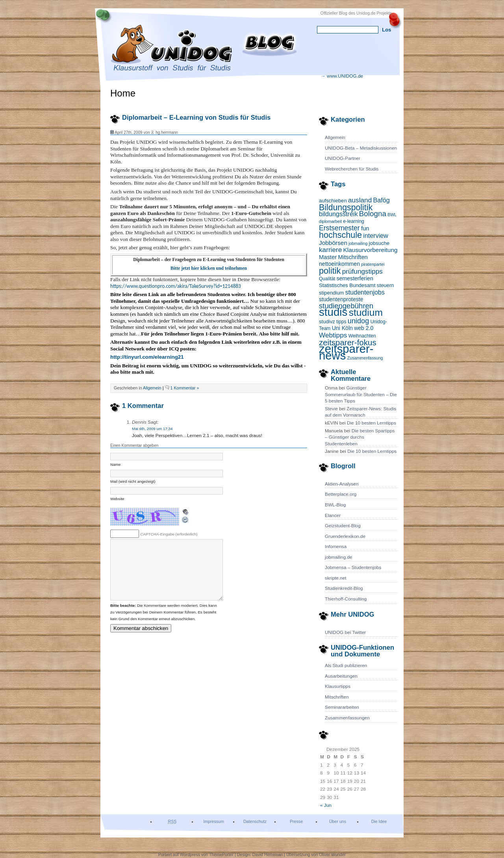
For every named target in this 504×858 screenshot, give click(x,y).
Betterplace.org (341, 494)
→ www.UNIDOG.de (342, 76)
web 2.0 (364, 328)
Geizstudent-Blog (343, 526)
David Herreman (268, 854)
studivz (327, 322)
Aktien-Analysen (342, 484)
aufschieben (333, 201)
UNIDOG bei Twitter (345, 632)
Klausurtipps (338, 686)
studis (333, 312)
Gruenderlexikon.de (345, 536)
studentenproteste (341, 299)
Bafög (382, 200)
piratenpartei (373, 264)
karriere (330, 250)
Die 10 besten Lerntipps (372, 423)
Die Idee (379, 821)
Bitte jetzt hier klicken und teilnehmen (209, 268)
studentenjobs (365, 292)
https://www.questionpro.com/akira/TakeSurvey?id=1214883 (176, 286)
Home (123, 93)
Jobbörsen (333, 243)
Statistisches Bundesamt (347, 285)
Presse (296, 821)
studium (366, 312)
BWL (392, 215)
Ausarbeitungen (341, 676)
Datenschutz (255, 821)
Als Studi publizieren (346, 665)
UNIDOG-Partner (343, 158)
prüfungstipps (362, 271)
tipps (341, 322)
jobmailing (358, 243)
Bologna (373, 214)
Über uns (338, 821)
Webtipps (333, 335)
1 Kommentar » (185, 388)
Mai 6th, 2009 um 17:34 (152, 429)
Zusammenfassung (365, 358)
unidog (359, 321)
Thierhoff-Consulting (346, 599)
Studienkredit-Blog (344, 588)
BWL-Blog (335, 505)
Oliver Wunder (332, 854)
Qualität (327, 279)
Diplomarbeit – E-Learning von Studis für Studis (196, 118)
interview (376, 235)
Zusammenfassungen (347, 718)
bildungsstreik (338, 214)
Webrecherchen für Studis (352, 169)
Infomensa (336, 547)
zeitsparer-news (346, 352)
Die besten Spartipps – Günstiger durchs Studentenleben (360, 437)
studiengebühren (346, 306)
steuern (385, 285)
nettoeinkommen (339, 264)
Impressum (214, 821)
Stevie (331, 409)
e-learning (353, 221)
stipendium (331, 293)
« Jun (326, 805)
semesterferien (355, 278)
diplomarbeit (330, 221)
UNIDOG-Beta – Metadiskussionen (361, 148)
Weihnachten (362, 336)
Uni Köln (342, 328)
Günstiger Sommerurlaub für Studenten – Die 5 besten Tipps (361, 394)
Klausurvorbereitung (371, 250)
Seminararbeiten (342, 707)
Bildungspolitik (346, 208)
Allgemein (335, 137)
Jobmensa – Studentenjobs (353, 567)
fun (365, 228)
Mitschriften (353, 257)
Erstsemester (339, 228)
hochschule (340, 235)
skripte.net (336, 578)
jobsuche (379, 243)
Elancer (333, 515)
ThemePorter (221, 854)
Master (328, 257)
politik (330, 271)
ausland (360, 200)
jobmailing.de (339, 557)
